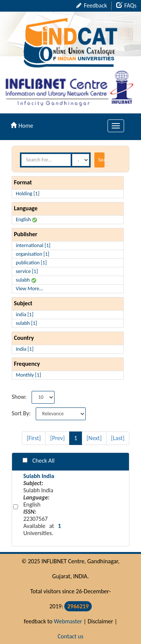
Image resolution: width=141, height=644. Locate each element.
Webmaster (68, 621)
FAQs (126, 5)
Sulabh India (39, 476)
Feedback (92, 5)
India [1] (25, 349)
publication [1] (31, 263)
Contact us (70, 636)
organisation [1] (33, 254)
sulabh (26, 280)
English (26, 219)
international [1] (33, 245)
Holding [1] (28, 194)
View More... (30, 289)
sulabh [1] (26, 323)
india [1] (25, 314)
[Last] (118, 438)
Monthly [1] (28, 375)
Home (22, 126)
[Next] (94, 438)
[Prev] (57, 438)
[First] (34, 438)
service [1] (27, 271)
